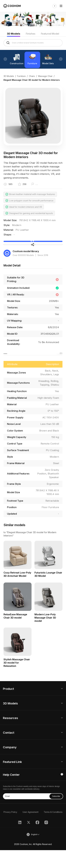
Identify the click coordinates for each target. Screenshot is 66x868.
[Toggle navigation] (61, 6)
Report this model (44, 185)
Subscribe (56, 814)
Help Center (11, 793)
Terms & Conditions (53, 830)
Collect (33, 246)
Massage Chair (45, 76)
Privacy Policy (10, 830)
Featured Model (50, 34)
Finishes (31, 34)
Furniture (21, 76)
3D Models (14, 34)
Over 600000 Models (23, 271)
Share (33, 256)
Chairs (32, 76)
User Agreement (31, 830)
